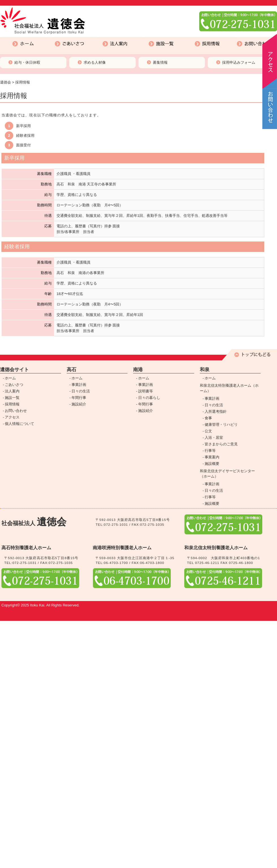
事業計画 (79, 385)
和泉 (205, 370)
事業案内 (212, 457)
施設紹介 (79, 404)
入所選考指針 (216, 411)
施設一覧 (142, 38)
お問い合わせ (235, 38)
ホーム (3, 38)
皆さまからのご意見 (221, 444)
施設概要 (212, 464)
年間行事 (79, 398)
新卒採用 (23, 126)
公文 (208, 431)
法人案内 (96, 38)
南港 (138, 370)
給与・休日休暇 (27, 62)
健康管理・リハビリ (221, 425)
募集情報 (160, 62)
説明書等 (146, 391)
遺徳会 (6, 82)
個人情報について (20, 424)
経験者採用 (25, 135)
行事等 (210, 451)
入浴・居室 (214, 438)
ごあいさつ (50, 38)
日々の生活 (81, 391)
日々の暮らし (149, 398)
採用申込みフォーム (239, 62)
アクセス (12, 417)
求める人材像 (95, 62)
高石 (72, 370)
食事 (208, 418)
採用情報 (188, 38)
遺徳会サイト (14, 370)
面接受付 (23, 145)
